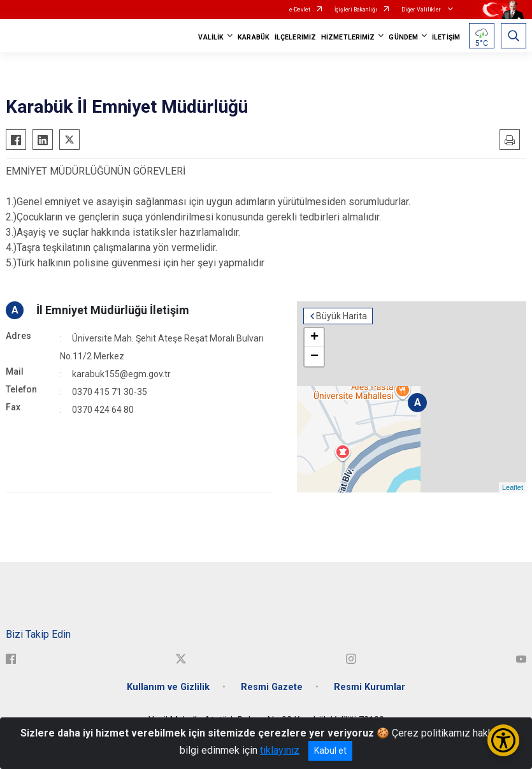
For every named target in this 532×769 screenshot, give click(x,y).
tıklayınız (280, 750)
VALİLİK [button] (211, 37)
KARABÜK (254, 37)
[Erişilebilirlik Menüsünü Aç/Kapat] (503, 740)
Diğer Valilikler (422, 10)
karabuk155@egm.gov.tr (121, 374)
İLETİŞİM (446, 37)
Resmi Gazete (272, 687)
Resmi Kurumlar (370, 687)
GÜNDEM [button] (403, 37)
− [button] (314, 357)
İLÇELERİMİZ (295, 37)
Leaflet (513, 487)
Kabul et (330, 751)
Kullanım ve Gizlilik (168, 687)
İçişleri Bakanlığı (356, 10)
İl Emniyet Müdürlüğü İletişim (113, 310)
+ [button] (314, 338)
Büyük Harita (341, 316)
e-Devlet (300, 10)
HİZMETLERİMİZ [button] (348, 37)
